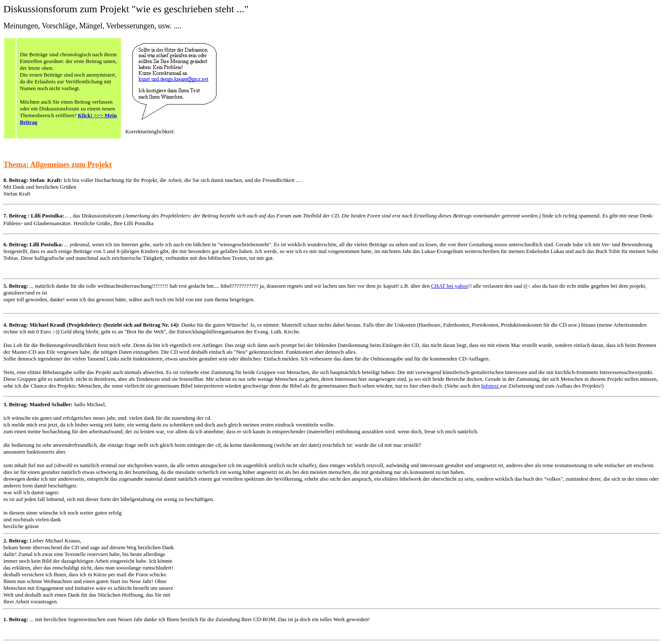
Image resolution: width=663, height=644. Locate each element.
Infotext (490, 386)
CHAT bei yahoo (449, 286)
